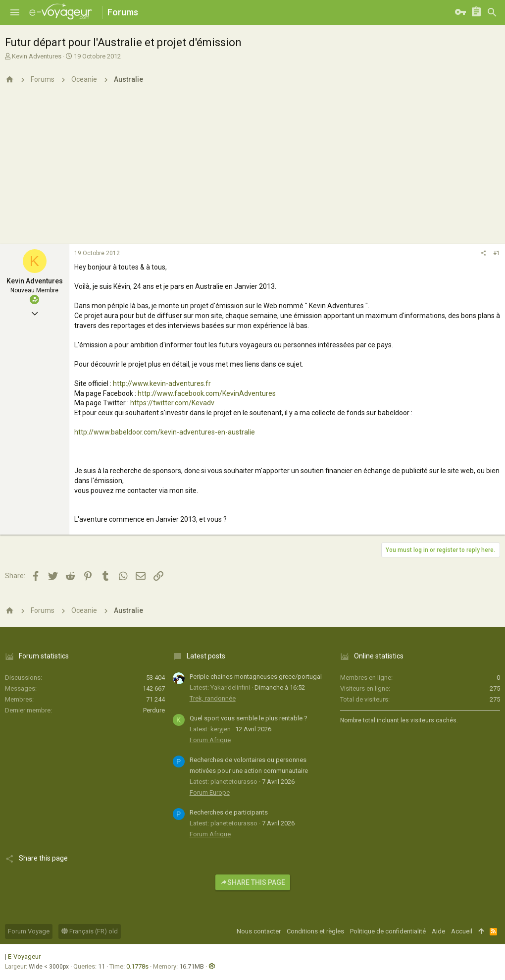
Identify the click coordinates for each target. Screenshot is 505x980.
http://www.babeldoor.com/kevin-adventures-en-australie (165, 432)
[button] (15, 12)
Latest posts (206, 656)
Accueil (462, 931)
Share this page (253, 882)
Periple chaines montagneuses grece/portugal (256, 677)
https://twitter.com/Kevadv (172, 403)
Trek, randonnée (213, 698)
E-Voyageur (24, 956)
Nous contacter (259, 931)
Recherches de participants (229, 812)
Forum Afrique (210, 740)
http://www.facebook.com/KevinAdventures (207, 393)
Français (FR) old (90, 931)
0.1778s (137, 966)
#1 (497, 253)
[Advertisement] (252, 170)
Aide (438, 931)
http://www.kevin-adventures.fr (162, 383)
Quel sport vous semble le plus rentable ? (249, 718)
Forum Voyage (29, 931)
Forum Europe (210, 792)
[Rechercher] (492, 12)
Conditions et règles (315, 931)
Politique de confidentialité (388, 931)
